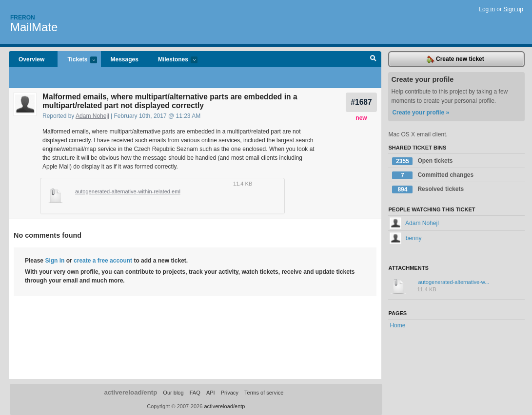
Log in (487, 9)
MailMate (34, 27)
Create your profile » (421, 113)
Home (397, 325)
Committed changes (433, 175)
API (211, 393)
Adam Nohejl (92, 116)
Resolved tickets (428, 189)
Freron (23, 18)
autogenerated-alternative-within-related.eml (128, 191)
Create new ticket (455, 59)
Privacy (230, 393)
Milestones (173, 60)
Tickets (77, 60)
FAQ (195, 393)
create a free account (103, 261)
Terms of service (264, 393)
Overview (31, 59)
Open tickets (422, 161)
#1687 (361, 102)
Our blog (173, 393)
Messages (125, 59)
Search (373, 59)
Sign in (55, 261)
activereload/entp (130, 392)
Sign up (513, 9)
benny (405, 238)
